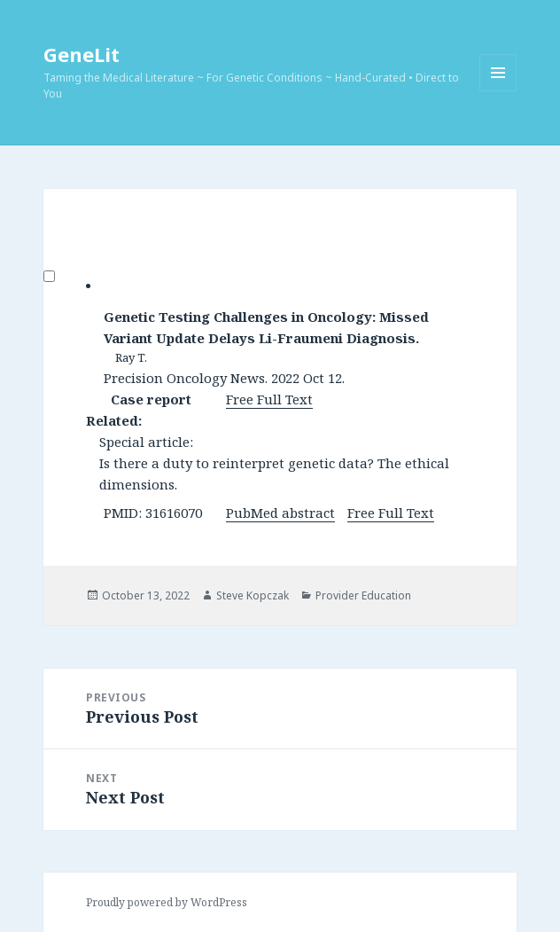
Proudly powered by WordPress (167, 902)
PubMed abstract (280, 513)
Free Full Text (269, 399)
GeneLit (82, 54)
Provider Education (363, 595)
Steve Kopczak (253, 595)
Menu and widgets (498, 91)
